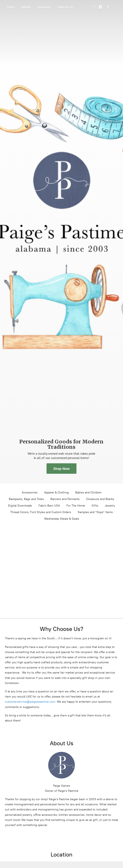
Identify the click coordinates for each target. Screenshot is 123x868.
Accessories (30, 493)
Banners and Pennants (65, 499)
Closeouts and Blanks (100, 499)
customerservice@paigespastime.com (30, 702)
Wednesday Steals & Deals (62, 519)
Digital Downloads (20, 506)
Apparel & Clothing (56, 493)
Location (44, 7)
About (26, 7)
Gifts (95, 506)
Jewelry (110, 506)
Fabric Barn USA (49, 506)
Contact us (65, 7)
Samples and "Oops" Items (95, 512)
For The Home (76, 506)
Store (11, 7)
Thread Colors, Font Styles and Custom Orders (41, 512)
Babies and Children (88, 493)
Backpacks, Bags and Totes (26, 499)
